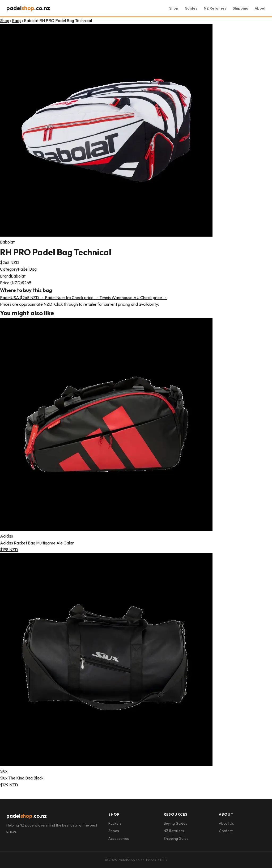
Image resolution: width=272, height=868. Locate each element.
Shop (174, 8)
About (260, 8)
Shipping (241, 8)
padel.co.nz (28, 8)
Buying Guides (175, 823)
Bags (17, 20)
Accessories (119, 838)
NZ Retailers (215, 8)
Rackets (115, 823)
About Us (226, 823)
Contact (226, 831)
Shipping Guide (176, 838)
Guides (191, 8)
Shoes (114, 831)
